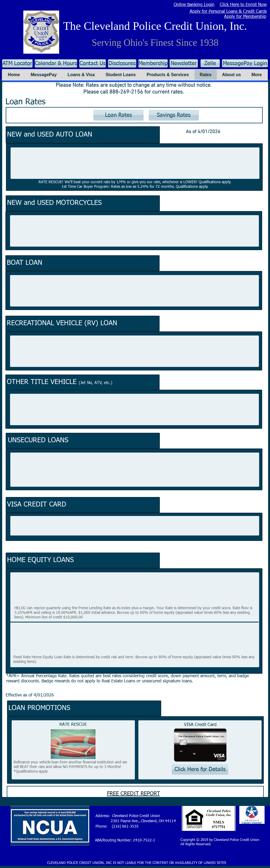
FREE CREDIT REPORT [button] (134, 794)
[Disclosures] (122, 63)
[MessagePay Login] (245, 63)
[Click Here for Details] (200, 769)
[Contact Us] (93, 63)
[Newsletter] (184, 63)
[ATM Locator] (17, 63)
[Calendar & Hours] (56, 63)
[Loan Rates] (118, 115)
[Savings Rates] (174, 115)
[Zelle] (210, 63)
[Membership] (153, 63)
